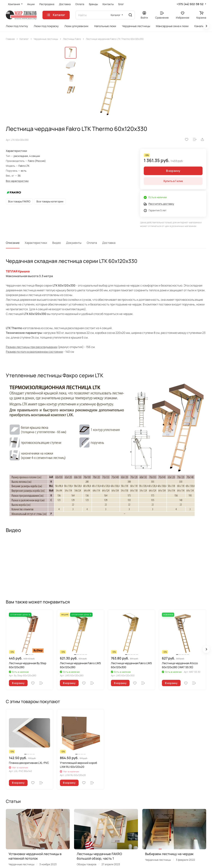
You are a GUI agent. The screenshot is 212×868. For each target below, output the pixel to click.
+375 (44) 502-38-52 (190, 4)
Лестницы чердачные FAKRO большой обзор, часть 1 (99, 856)
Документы (74, 243)
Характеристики (36, 243)
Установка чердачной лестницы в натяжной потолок (35, 856)
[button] (206, 649)
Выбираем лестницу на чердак (169, 854)
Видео (57, 243)
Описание (13, 243)
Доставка (109, 243)
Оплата (92, 243)
